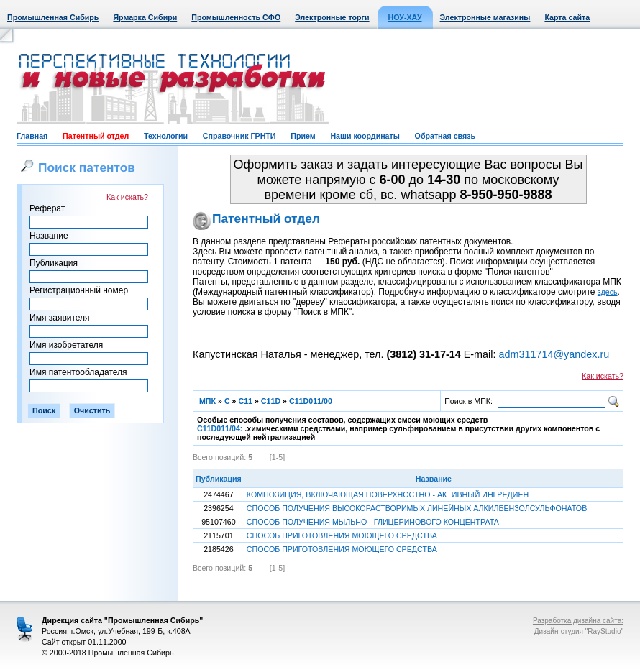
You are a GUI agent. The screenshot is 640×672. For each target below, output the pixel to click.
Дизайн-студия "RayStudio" (579, 631)
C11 (245, 401)
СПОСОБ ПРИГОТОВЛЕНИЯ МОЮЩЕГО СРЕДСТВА (342, 535)
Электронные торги (332, 17)
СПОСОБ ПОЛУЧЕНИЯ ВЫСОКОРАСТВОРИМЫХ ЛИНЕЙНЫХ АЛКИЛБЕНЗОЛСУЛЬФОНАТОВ (417, 508)
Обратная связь (445, 136)
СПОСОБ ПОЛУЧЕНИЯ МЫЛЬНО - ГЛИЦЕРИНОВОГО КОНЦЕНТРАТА (373, 522)
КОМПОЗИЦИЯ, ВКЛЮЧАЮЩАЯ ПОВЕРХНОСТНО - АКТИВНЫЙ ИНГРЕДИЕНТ (390, 494)
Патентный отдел (96, 136)
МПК (207, 401)
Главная (32, 136)
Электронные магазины (485, 17)
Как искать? (127, 197)
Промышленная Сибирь (53, 17)
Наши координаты (365, 136)
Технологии (166, 136)
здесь (608, 292)
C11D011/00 (311, 401)
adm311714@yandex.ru (554, 354)
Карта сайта (567, 17)
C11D (271, 401)
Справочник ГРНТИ (239, 136)
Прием (303, 136)
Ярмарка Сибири (145, 17)
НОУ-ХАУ (405, 17)
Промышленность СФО (236, 17)
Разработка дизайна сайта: (578, 621)
